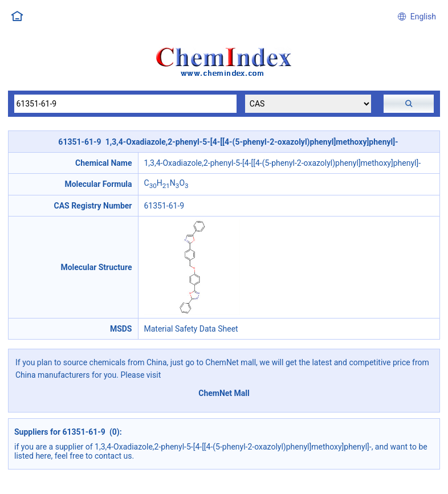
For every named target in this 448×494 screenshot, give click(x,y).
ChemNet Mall (224, 393)
